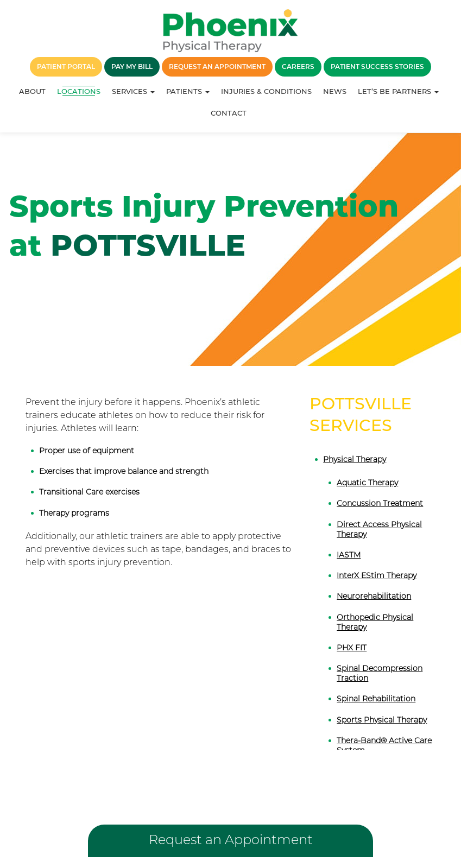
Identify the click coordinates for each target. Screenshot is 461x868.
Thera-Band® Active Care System (384, 745)
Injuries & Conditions (266, 91)
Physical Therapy (355, 459)
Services (133, 91)
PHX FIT (352, 648)
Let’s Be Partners (398, 91)
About (32, 91)
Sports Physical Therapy (382, 720)
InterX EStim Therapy (377, 575)
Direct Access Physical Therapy (379, 529)
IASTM (349, 555)
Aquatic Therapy (367, 483)
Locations (79, 91)
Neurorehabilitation (374, 596)
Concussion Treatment (380, 503)
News (335, 91)
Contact (229, 113)
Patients (188, 91)
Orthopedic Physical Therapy (375, 622)
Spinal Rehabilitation (376, 699)
